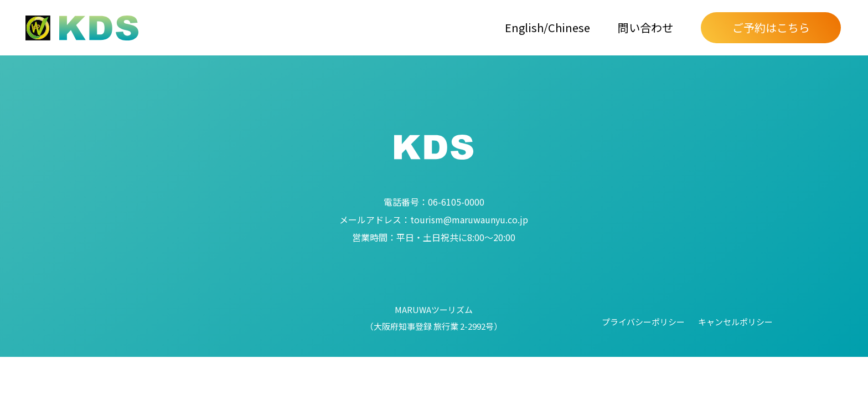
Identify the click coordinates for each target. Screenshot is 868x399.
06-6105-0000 (434, 202)
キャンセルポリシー (735, 322)
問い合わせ (645, 27)
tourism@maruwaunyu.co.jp (434, 219)
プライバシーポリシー (643, 322)
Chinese (569, 27)
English (524, 27)
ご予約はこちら (771, 27)
